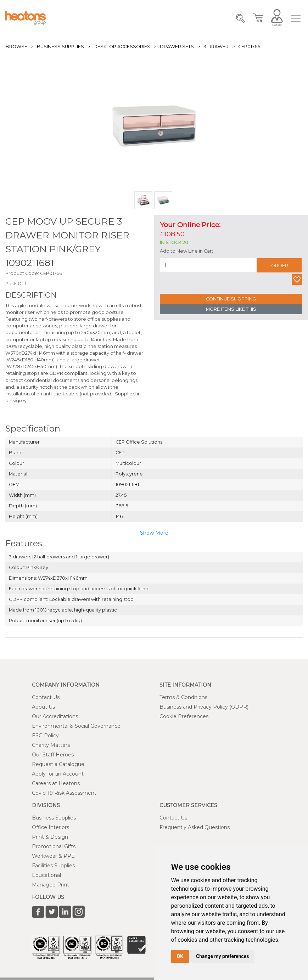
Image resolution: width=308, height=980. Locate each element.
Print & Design (50, 837)
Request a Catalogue (58, 764)
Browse (16, 47)
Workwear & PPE (53, 856)
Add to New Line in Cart (187, 251)
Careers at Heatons (56, 783)
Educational (46, 875)
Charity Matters (51, 745)
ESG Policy (45, 736)
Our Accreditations (55, 716)
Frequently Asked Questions (195, 827)
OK (180, 956)
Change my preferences (222, 956)
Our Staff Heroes (53, 755)
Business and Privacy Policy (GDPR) (204, 707)
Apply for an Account (58, 774)
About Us (43, 707)
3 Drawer (216, 47)
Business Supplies (60, 47)
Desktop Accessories (122, 47)
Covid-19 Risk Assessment (64, 793)
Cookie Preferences (184, 716)
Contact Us (46, 697)
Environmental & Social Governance (76, 726)
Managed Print (51, 885)
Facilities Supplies (53, 866)
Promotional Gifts (54, 846)
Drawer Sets (177, 47)
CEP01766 (249, 47)
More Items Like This (231, 309)
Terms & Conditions (183, 697)
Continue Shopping (231, 299)
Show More (154, 533)
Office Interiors (51, 827)
